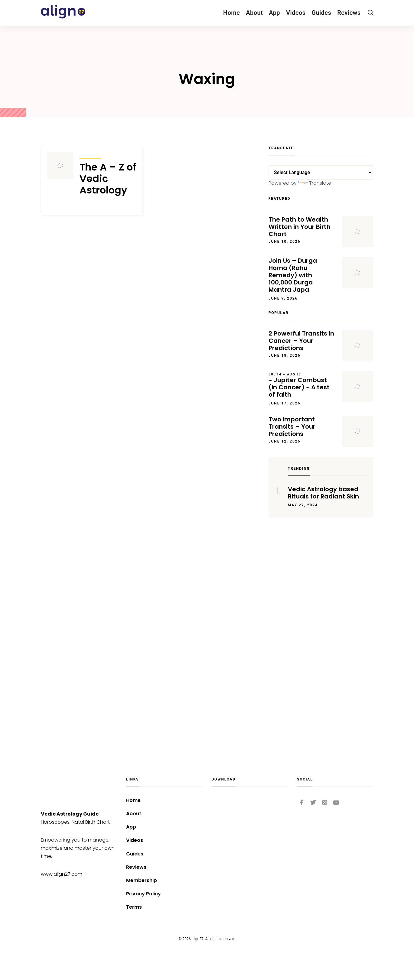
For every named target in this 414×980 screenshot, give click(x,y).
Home (231, 13)
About (254, 13)
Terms (134, 907)
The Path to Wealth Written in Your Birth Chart (300, 227)
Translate (315, 183)
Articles (90, 155)
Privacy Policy (143, 894)
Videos (296, 13)
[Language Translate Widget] (321, 172)
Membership (142, 880)
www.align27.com (62, 874)
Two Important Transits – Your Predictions (292, 427)
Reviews (349, 13)
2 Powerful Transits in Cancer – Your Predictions (301, 341)
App (274, 13)
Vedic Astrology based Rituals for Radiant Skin (323, 493)
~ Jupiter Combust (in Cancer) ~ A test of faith (302, 385)
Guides (321, 13)
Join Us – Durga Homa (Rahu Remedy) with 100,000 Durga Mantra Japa (293, 275)
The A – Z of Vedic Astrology (108, 179)
